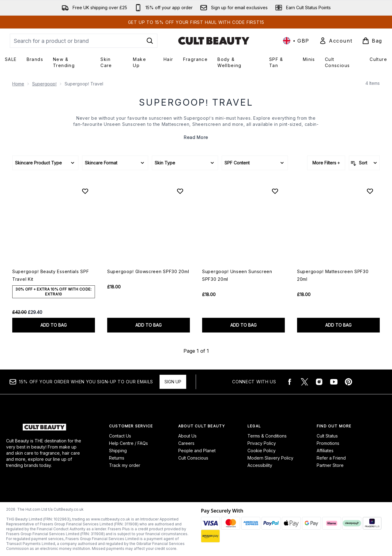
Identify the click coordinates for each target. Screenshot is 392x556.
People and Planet (197, 451)
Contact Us (120, 436)
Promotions (328, 443)
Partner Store (330, 465)
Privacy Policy (262, 443)
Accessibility (260, 465)
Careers (186, 443)
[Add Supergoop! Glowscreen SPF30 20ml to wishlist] (180, 191)
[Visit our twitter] (304, 382)
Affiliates (325, 451)
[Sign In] (336, 41)
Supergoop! (44, 84)
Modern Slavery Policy (270, 458)
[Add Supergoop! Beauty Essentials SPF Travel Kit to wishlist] (85, 191)
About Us (187, 436)
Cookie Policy (262, 451)
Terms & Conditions (267, 436)
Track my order (125, 465)
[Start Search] (150, 41)
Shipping (118, 451)
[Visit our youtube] (334, 382)
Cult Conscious (193, 458)
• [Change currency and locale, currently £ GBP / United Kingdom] (296, 41)
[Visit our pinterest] (349, 382)
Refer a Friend (331, 458)
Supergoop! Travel (196, 102)
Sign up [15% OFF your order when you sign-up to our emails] (173, 382)
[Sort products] (364, 163)
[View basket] (372, 41)
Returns (117, 458)
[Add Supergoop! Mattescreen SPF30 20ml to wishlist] (370, 191)
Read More (196, 137)
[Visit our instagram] (319, 382)
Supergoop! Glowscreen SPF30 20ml (148, 271)
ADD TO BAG (54, 325)
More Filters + (326, 163)
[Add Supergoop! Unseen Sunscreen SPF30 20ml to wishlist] (275, 191)
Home (18, 84)
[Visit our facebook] (290, 382)
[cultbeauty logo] (214, 41)
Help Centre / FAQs (128, 443)
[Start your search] (84, 41)
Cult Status (327, 436)
